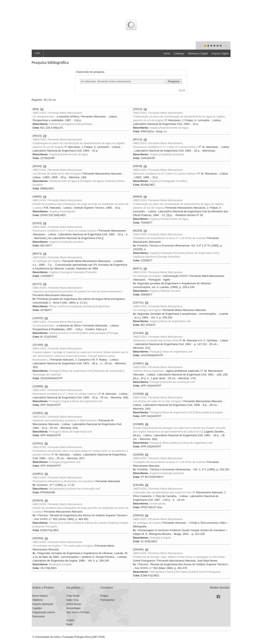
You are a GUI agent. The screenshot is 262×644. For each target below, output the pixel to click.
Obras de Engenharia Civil (202, 253)
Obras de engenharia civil (175, 321)
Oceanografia (158, 504)
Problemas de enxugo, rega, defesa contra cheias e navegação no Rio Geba (179, 557)
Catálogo (179, 53)
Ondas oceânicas (74, 523)
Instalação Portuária (172, 253)
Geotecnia (55, 523)
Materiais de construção (108, 371)
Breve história (40, 596)
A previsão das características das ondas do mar (162, 492)
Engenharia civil (71, 462)
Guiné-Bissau (74, 604)
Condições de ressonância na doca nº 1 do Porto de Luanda (169, 238)
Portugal (113, 333)
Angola (154, 128)
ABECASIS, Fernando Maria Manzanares (57, 113)
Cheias (169, 572)
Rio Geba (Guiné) (186, 572)
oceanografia (67, 211)
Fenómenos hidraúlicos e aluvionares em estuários (63, 481)
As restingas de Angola (46, 261)
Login (38, 53)
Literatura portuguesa (62, 124)
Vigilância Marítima (145, 257)
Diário (85, 333)
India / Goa (73, 600)
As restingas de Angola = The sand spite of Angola (63, 546)
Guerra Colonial (70, 333)
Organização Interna (44, 612)
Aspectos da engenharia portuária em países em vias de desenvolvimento (77, 291)
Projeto (104, 596)
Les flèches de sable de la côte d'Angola (57, 174)
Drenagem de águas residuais (97, 181)
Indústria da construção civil (178, 382)
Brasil (70, 624)
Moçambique (85, 124)
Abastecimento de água (174, 128)
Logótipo (37, 608)
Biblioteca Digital (198, 53)
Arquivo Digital (220, 53)
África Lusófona (58, 306)
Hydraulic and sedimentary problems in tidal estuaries (65, 420)
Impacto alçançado (43, 604)
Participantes (108, 600)
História (54, 333)
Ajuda (182, 90)
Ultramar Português (46, 526)
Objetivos (38, 600)
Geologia (65, 272)
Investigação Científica (174, 181)
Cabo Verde (73, 596)
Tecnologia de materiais (47, 375)
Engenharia (103, 306)
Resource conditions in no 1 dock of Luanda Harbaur (165, 174)
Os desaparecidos (44, 116)
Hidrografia (156, 572)
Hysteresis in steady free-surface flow (156, 340)
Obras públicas (203, 412)
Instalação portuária (172, 154)
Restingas (55, 564)
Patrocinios (39, 617)
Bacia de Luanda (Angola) (102, 523)
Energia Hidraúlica (169, 257)
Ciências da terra (170, 291)
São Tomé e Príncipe (78, 612)
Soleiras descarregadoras (149, 371)
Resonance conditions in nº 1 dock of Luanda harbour (165, 147)
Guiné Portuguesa (210, 572)
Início (167, 53)
